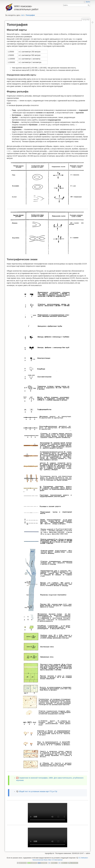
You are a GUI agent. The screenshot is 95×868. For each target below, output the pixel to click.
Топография (30, 15)
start (23, 15)
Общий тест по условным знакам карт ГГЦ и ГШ (38, 791)
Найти (89, 5)
